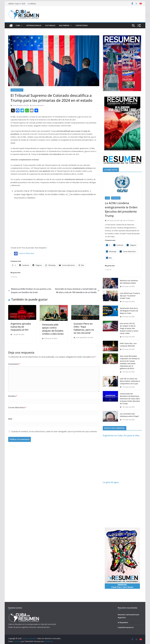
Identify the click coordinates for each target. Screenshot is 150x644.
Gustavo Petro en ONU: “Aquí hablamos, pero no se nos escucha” (84, 328)
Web (10, 419)
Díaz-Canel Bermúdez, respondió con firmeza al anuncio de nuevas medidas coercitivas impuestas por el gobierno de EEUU (130, 362)
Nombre (13, 396)
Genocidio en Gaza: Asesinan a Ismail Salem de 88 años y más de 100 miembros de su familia (77, 291)
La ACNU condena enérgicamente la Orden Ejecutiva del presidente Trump (121, 209)
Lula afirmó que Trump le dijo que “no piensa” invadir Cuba (130, 296)
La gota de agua (111, 482)
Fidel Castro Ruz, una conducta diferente (128, 345)
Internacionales (34, 25)
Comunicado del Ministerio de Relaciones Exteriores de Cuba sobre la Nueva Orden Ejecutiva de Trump (130, 399)
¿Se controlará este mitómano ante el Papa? (129, 415)
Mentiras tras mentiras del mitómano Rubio (129, 282)
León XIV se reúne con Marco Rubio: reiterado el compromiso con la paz (130, 381)
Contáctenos (82, 25)
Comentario (14, 364)
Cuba (18, 25)
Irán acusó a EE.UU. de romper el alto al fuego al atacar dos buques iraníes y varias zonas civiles (129, 328)
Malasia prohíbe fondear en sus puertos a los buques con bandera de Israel (30, 291)
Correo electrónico (17, 407)
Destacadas (116, 198)
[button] (21, 25)
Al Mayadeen (123, 622)
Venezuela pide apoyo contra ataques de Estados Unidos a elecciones (53, 329)
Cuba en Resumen (38, 105)
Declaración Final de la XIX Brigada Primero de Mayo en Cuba (129, 311)
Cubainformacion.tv (126, 627)
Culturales (50, 25)
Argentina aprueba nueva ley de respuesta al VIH (21, 327)
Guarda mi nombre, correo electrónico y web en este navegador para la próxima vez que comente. (54, 431)
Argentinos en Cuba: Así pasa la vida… (122, 435)
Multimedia (64, 25)
